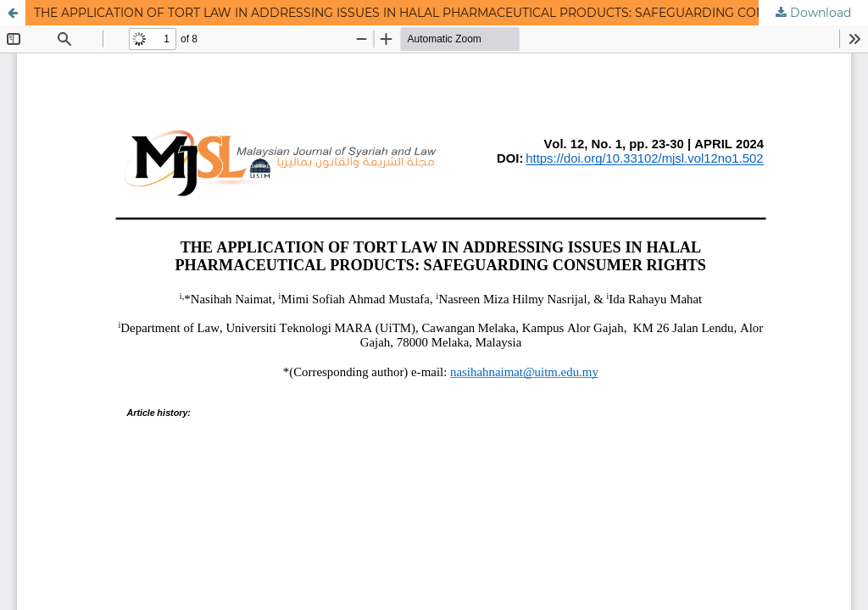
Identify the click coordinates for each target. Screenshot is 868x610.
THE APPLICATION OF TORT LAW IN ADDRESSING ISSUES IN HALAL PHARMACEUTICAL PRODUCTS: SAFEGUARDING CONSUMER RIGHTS (446, 13)
